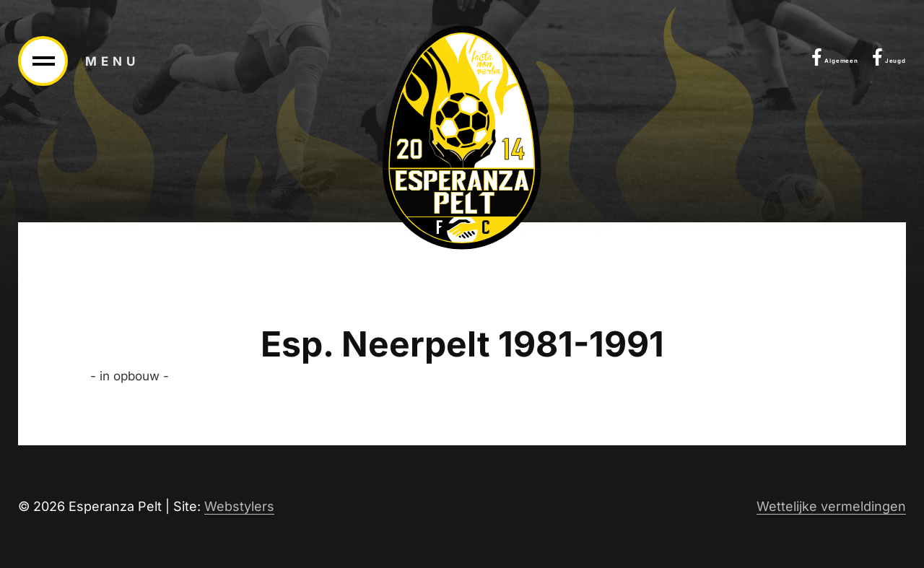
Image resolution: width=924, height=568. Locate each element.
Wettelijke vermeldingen (831, 506)
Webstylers (239, 506)
